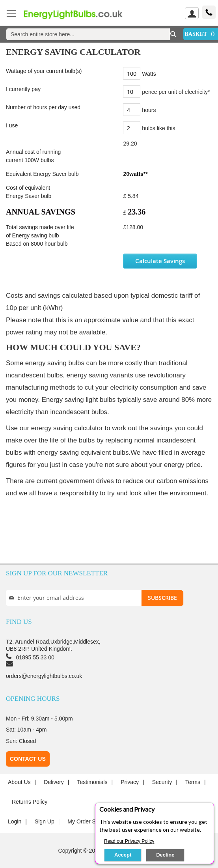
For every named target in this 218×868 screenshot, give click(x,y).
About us (19, 782)
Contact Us (28, 759)
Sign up (45, 821)
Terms (193, 782)
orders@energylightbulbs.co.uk (44, 676)
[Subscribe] (162, 598)
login (15, 821)
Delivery (54, 782)
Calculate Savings (160, 261)
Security (162, 782)
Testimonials (92, 782)
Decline (165, 855)
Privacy (130, 782)
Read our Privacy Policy (129, 841)
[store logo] (78, 14)
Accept (123, 855)
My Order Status (88, 821)
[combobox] (88, 34)
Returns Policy (30, 802)
